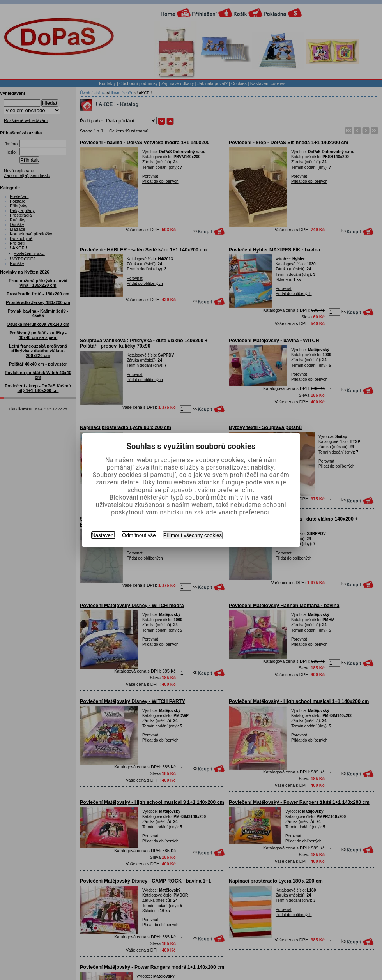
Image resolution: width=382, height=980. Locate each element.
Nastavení (103, 535)
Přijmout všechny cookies (193, 535)
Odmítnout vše (139, 535)
